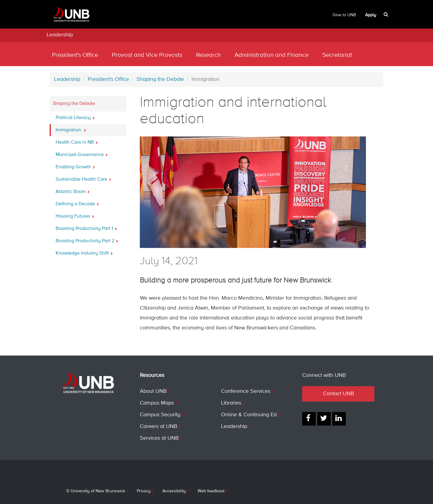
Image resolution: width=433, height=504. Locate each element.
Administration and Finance (272, 55)
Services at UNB (159, 438)
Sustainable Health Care (83, 178)
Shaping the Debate (160, 79)
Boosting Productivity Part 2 (87, 239)
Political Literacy (75, 116)
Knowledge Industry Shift (84, 252)
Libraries (231, 403)
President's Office (75, 55)
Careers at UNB (158, 426)
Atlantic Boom (73, 190)
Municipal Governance (82, 153)
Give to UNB (344, 15)
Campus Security (160, 415)
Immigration (71, 128)
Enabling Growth (75, 165)
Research (208, 55)
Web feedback (211, 491)
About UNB (153, 391)
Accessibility (174, 491)
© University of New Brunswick (96, 491)
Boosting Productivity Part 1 (86, 227)
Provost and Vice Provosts (147, 55)
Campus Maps (157, 403)
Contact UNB (338, 394)
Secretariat (337, 55)
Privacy (144, 491)
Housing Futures (75, 215)
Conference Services (246, 391)
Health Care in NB (77, 141)
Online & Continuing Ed (249, 415)
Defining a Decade (77, 202)
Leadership (60, 35)
